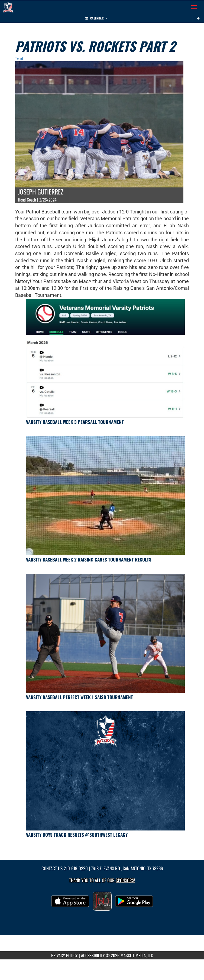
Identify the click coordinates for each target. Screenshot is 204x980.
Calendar (96, 18)
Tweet (19, 58)
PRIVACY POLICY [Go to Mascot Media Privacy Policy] (64, 955)
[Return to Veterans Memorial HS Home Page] (8, 7)
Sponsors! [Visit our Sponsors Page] (125, 880)
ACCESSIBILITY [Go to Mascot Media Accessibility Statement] (93, 955)
